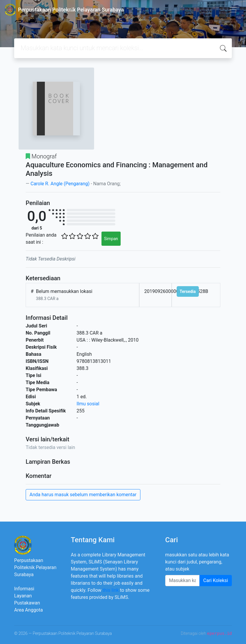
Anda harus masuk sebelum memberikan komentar (83, 495)
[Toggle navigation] (233, 10)
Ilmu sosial (88, 404)
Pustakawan (27, 603)
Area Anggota (28, 610)
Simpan (111, 239)
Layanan (23, 596)
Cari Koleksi (216, 580)
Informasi (24, 589)
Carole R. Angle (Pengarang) (60, 184)
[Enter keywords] (182, 581)
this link (111, 590)
